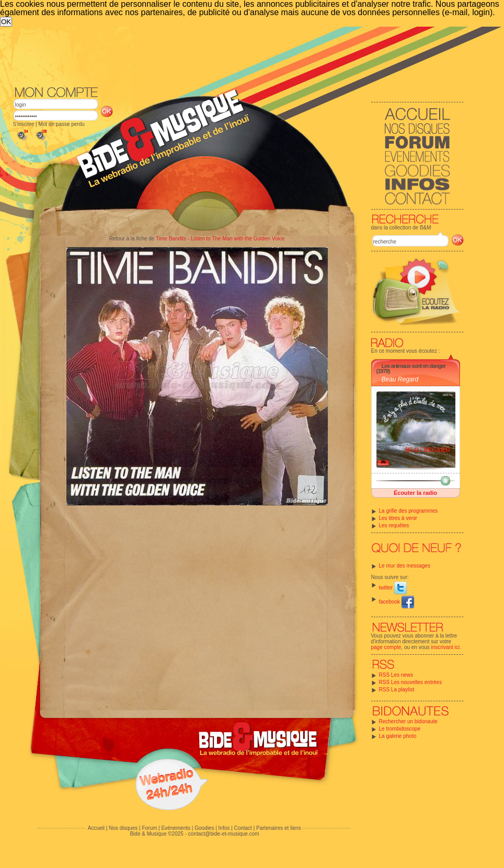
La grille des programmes (409, 511)
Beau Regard (400, 379)
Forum (149, 828)
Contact (243, 828)
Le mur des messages (405, 566)
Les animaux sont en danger (414, 366)
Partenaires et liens (279, 828)
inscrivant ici (445, 647)
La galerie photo (398, 736)
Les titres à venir (398, 518)
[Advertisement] (221, 105)
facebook (397, 602)
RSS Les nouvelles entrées (411, 682)
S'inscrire (24, 124)
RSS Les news (396, 675)
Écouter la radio (415, 493)
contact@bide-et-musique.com (224, 834)
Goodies (204, 828)
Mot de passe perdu (61, 124)
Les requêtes (394, 525)
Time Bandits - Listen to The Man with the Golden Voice (220, 239)
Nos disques (123, 828)
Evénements (176, 828)
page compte (386, 647)
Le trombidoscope (400, 729)
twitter (393, 588)
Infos (224, 828)
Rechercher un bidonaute (408, 721)
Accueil (96, 828)
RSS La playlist (397, 690)
